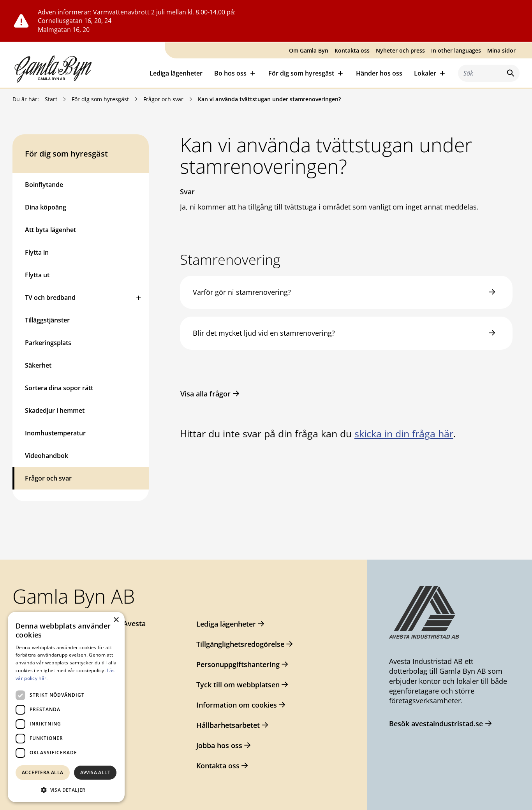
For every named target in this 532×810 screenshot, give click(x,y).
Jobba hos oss (219, 745)
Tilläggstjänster (47, 320)
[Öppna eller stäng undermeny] (139, 298)
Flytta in (37, 252)
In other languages (456, 50)
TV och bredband (50, 298)
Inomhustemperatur (55, 433)
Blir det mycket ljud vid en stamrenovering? (264, 333)
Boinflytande (44, 185)
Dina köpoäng (46, 207)
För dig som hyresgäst (100, 99)
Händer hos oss (379, 73)
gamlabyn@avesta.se (61, 654)
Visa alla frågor (205, 394)
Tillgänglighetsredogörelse (240, 644)
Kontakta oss (352, 50)
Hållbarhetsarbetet (228, 725)
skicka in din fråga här (404, 433)
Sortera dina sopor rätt (59, 388)
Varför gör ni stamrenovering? (242, 292)
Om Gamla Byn (309, 50)
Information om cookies (237, 705)
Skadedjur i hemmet (55, 410)
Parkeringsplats (48, 343)
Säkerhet (38, 365)
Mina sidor (501, 50)
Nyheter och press (400, 50)
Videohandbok (47, 456)
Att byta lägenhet (50, 230)
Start (51, 99)
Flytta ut (37, 275)
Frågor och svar (163, 99)
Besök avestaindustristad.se (436, 724)
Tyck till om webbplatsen (238, 685)
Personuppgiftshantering (238, 664)
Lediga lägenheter (176, 73)
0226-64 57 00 (48, 639)
